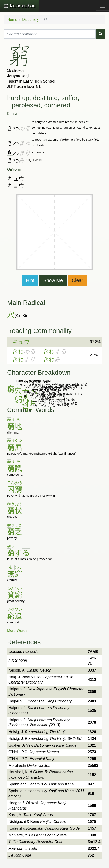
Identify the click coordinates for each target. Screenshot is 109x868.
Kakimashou (20, 6)
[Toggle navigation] (102, 6)
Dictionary (30, 20)
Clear (78, 280)
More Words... (19, 631)
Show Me (53, 280)
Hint (30, 280)
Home (12, 20)
